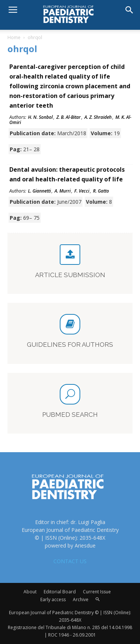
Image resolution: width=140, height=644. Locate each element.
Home (14, 37)
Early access (53, 599)
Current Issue (97, 592)
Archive (81, 599)
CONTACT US (70, 561)
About (30, 592)
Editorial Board (60, 592)
